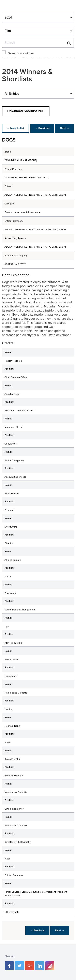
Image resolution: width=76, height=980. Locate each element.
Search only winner (21, 53)
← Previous (42, 128)
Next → (65, 128)
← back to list (16, 128)
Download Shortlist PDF (26, 111)
